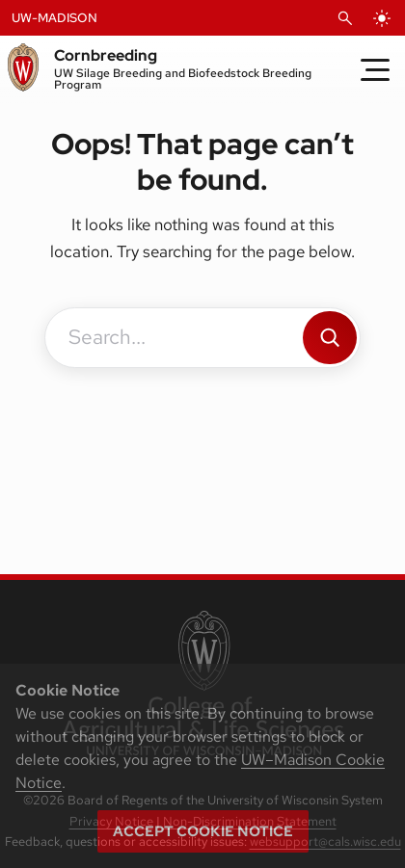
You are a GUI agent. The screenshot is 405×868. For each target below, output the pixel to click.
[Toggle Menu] (375, 69)
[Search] (330, 338)
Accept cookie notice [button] (203, 831)
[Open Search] (345, 18)
